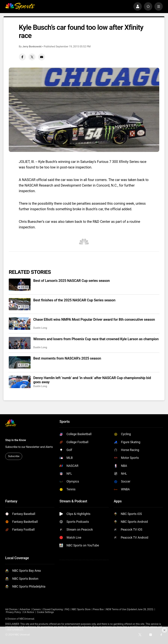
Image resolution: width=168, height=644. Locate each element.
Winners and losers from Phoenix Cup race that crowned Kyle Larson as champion (96, 339)
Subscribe (14, 456)
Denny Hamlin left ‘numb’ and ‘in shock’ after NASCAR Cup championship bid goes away (92, 380)
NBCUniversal (27, 619)
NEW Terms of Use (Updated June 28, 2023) (130, 609)
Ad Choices (11, 609)
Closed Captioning (53, 609)
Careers (37, 609)
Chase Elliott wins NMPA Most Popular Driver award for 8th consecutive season (94, 319)
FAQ (67, 609)
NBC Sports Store (81, 609)
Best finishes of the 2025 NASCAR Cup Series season (74, 300)
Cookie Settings (45, 612)
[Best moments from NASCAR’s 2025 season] (20, 362)
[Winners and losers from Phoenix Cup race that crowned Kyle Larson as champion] (20, 343)
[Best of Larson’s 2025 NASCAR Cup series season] (20, 285)
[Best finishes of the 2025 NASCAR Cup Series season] (20, 304)
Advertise (25, 609)
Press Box (98, 609)
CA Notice (28, 612)
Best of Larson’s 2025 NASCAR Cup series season (72, 281)
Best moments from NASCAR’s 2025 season (67, 358)
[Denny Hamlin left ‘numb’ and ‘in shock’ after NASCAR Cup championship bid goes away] (20, 382)
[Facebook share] (22, 57)
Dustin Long (40, 328)
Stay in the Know (16, 440)
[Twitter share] (32, 57)
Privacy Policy (13, 612)
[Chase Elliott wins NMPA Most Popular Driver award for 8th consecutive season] (20, 324)
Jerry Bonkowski (32, 47)
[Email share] (42, 57)
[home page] (20, 6)
